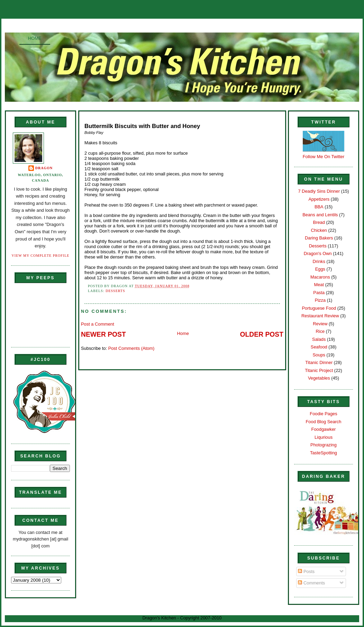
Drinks (319, 261)
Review (320, 324)
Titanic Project (319, 370)
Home (35, 38)
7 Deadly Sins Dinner (319, 191)
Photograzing (324, 445)
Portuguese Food (319, 308)
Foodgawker (324, 429)
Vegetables (319, 378)
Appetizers (319, 199)
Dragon (44, 168)
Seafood (319, 347)
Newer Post (103, 334)
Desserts (115, 291)
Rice (320, 331)
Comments (311, 583)
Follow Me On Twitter (324, 157)
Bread (319, 222)
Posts (306, 571)
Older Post (262, 334)
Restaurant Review (320, 316)
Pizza (320, 300)
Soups (319, 355)
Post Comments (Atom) (131, 348)
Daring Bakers (319, 238)
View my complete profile (41, 256)
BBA (319, 207)
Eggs (320, 269)
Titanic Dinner (319, 362)
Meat (319, 285)
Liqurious (324, 437)
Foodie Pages (323, 414)
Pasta (319, 293)
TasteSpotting (324, 453)
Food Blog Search (324, 422)
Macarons (320, 277)
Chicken (319, 230)
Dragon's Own (318, 253)
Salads (319, 339)
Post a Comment (98, 324)
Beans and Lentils (320, 215)
